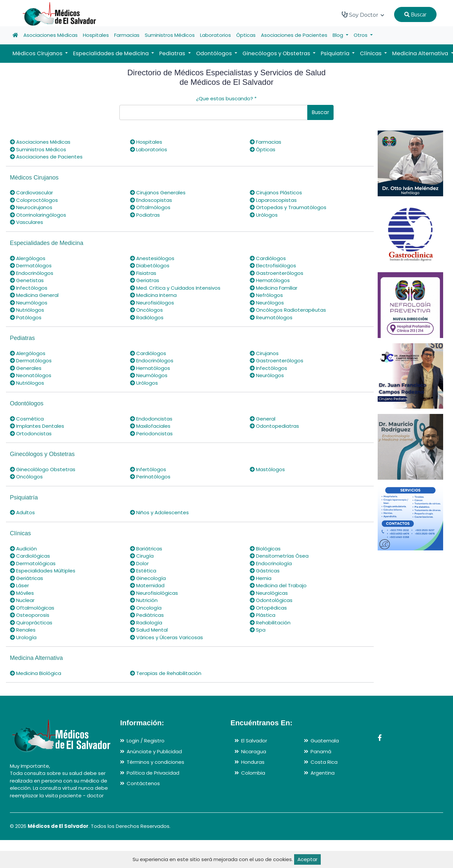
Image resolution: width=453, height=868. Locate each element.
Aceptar (307, 859)
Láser (19, 585)
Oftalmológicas (32, 608)
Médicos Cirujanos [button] (38, 53)
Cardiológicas (30, 556)
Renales (23, 630)
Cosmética (27, 419)
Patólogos (26, 317)
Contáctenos (143, 783)
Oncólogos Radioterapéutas (288, 310)
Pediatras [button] (173, 53)
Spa (258, 630)
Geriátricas (26, 578)
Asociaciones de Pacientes (294, 35)
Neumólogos (29, 303)
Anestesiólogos (152, 258)
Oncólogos (146, 310)
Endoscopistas (151, 200)
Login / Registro (146, 741)
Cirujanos (264, 353)
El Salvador (254, 741)
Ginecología (148, 578)
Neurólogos (267, 303)
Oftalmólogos (150, 207)
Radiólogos (147, 317)
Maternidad (147, 585)
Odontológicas (271, 600)
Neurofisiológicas (154, 593)
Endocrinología (271, 563)
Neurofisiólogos (152, 303)
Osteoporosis (30, 615)
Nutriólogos (27, 310)
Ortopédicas (268, 608)
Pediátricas (147, 615)
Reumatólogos (271, 317)
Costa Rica (324, 762)
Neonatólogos (31, 375)
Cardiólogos (268, 258)
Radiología (146, 623)
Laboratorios (215, 35)
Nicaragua (254, 751)
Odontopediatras (274, 426)
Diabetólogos (150, 265)
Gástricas (265, 571)
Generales (26, 368)
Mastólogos (267, 469)
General (263, 419)
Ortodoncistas (31, 434)
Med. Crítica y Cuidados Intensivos (175, 288)
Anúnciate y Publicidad (154, 751)
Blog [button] (339, 35)
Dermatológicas (33, 563)
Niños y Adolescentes (159, 512)
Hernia (261, 578)
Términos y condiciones (155, 762)
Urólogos (264, 215)
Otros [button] (361, 35)
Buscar (415, 14)
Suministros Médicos (170, 35)
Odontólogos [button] (215, 53)
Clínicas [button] (371, 53)
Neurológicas (269, 593)
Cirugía (142, 556)
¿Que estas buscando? (226, 98)
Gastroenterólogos (277, 273)
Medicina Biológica (36, 673)
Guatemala (325, 741)
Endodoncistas (151, 419)
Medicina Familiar (274, 288)
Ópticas (246, 35)
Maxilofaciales (150, 426)
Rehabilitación (270, 623)
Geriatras (145, 280)
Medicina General (34, 295)
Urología (23, 637)
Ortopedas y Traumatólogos (288, 207)
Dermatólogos (31, 265)
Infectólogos (29, 288)
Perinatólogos (150, 477)
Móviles (22, 593)
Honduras (253, 762)
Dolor (139, 563)
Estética (143, 571)
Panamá (321, 751)
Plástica (263, 615)
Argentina (323, 773)
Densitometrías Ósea (279, 556)
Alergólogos (28, 258)
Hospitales (96, 35)
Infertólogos (148, 469)
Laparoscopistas (273, 200)
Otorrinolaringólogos (38, 215)
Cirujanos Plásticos (276, 193)
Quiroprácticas (31, 623)
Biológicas (265, 549)
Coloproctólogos (34, 200)
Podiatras (145, 215)
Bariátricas (146, 549)
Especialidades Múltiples (43, 571)
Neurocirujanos (31, 207)
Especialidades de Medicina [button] (112, 53)
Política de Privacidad (153, 773)
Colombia (253, 773)
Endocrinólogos (32, 273)
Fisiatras (143, 273)
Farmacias (127, 35)
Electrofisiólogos (273, 265)
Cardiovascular (31, 193)
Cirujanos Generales (158, 193)
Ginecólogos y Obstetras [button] (277, 53)
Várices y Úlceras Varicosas (166, 637)
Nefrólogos (266, 295)
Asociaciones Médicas (50, 35)
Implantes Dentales (37, 426)
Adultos (22, 512)
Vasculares (26, 222)
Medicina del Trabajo (278, 585)
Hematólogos (270, 280)
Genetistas (27, 280)
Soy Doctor (363, 15)
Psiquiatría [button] (336, 53)
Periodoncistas (151, 434)
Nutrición (144, 600)
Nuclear (22, 600)
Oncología (146, 608)
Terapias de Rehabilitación (166, 673)
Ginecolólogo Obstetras (43, 469)
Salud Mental (149, 630)
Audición (23, 549)
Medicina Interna (153, 295)
